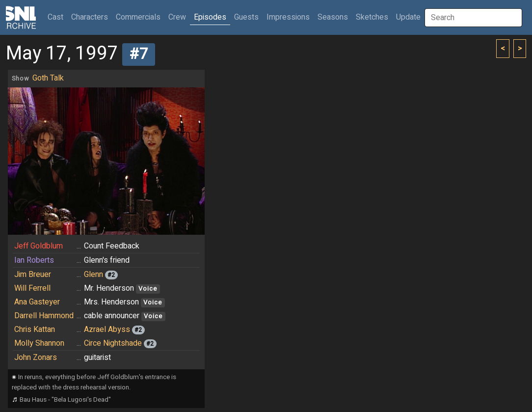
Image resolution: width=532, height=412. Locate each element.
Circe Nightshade (113, 343)
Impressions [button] (288, 17)
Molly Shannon (39, 343)
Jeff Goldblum (39, 246)
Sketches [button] (372, 17)
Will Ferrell (32, 288)
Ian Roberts (34, 260)
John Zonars (36, 357)
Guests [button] (246, 17)
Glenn (93, 275)
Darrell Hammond (44, 316)
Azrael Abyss (107, 330)
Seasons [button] (333, 17)
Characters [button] (90, 17)
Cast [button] (57, 17)
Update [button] (408, 17)
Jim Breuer (33, 275)
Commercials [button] (138, 17)
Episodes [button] (210, 17)
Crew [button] (177, 17)
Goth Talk (48, 78)
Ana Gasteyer (37, 302)
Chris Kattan (35, 330)
